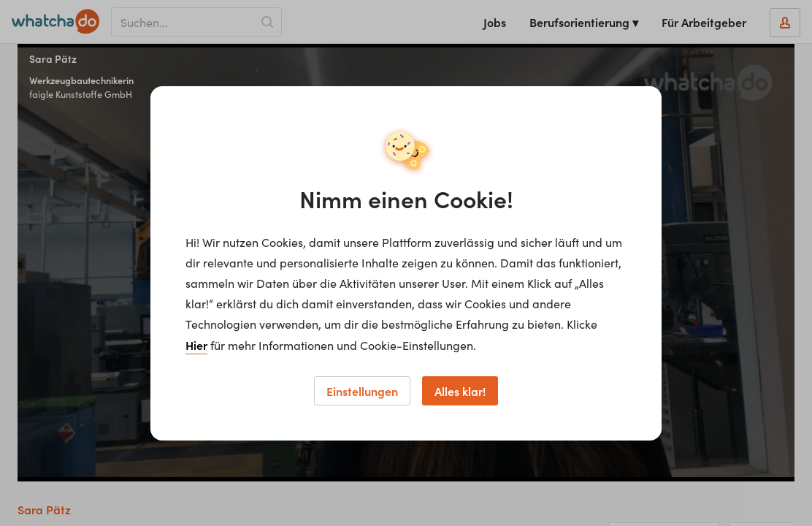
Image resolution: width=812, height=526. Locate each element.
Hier (196, 345)
